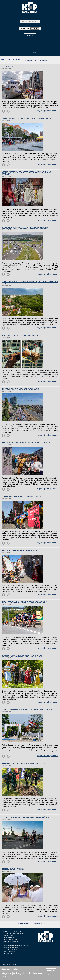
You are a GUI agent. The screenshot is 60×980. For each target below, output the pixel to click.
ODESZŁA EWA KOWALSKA (13, 869)
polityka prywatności (10, 964)
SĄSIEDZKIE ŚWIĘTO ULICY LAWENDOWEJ (19, 550)
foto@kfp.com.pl (13, 942)
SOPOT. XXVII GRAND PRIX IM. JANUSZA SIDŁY (21, 335)
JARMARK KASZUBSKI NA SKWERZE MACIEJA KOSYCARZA (26, 118)
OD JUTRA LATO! (9, 67)
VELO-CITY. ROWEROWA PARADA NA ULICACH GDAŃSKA (25, 817)
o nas (25, 53)
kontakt (34, 53)
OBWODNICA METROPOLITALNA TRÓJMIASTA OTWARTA (25, 228)
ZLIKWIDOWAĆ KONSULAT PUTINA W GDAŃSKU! (21, 497)
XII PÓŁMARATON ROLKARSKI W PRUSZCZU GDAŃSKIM (24, 602)
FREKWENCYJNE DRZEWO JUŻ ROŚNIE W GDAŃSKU (23, 763)
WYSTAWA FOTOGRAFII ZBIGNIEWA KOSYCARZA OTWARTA (26, 443)
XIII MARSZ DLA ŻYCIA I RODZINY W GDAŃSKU (21, 389)
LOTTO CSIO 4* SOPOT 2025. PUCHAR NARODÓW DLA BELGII (27, 710)
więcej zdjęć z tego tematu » (48, 111)
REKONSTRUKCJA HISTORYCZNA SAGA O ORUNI (22, 656)
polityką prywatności (17, 975)
